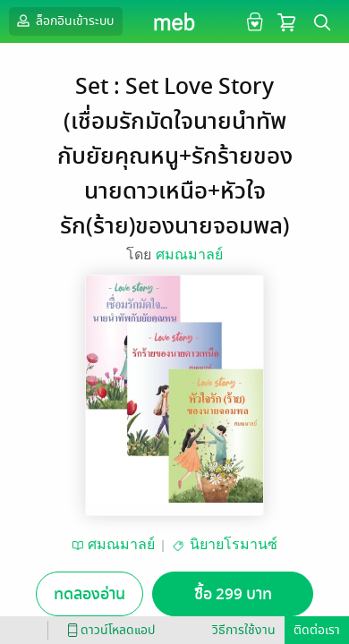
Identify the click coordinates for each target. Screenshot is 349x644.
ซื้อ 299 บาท (233, 594)
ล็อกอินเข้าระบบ (64, 21)
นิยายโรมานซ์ (234, 544)
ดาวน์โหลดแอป (108, 630)
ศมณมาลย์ (189, 254)
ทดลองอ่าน (89, 594)
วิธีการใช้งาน (244, 630)
